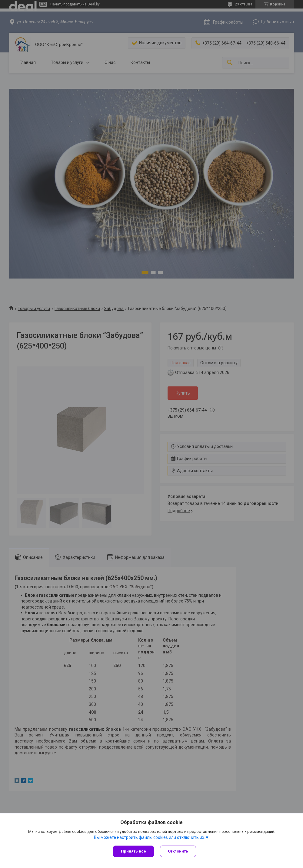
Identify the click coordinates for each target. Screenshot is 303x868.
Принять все (133, 851)
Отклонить (178, 851)
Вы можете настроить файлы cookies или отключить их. (150, 837)
